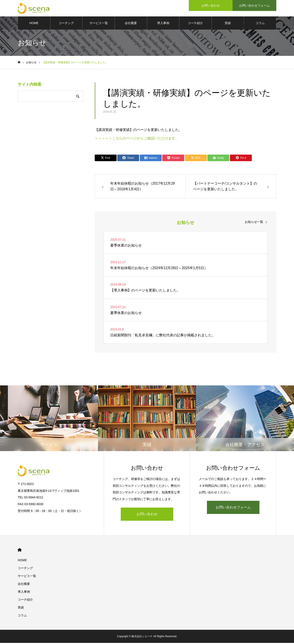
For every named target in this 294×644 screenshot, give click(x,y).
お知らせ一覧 (254, 223)
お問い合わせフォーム (233, 508)
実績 (228, 24)
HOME (34, 24)
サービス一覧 (99, 24)
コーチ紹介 (195, 24)
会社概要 (131, 24)
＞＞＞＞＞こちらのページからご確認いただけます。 (137, 139)
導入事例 (163, 24)
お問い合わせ (147, 515)
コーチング (66, 24)
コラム (260, 24)
